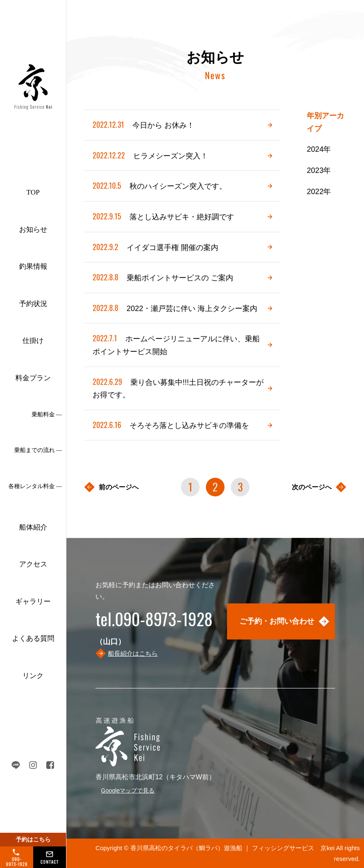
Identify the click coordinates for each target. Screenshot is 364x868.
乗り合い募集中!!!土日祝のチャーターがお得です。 (178, 387)
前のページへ (119, 487)
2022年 (319, 192)
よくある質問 (33, 638)
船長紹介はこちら (133, 653)
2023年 (319, 170)
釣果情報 (33, 266)
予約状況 (33, 304)
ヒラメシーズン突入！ (150, 155)
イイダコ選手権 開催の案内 (155, 247)
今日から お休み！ (143, 125)
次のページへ (312, 487)
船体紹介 (33, 527)
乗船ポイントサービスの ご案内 (163, 277)
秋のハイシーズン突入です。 (160, 186)
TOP (33, 192)
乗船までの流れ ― (38, 450)
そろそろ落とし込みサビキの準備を (171, 425)
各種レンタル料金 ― (35, 486)
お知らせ (33, 230)
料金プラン (33, 378)
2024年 (319, 149)
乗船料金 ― (47, 415)
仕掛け (33, 341)
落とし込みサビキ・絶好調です (163, 216)
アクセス (33, 564)
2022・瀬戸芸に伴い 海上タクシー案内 (175, 308)
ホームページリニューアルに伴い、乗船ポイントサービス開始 (176, 344)
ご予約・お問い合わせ (277, 621)
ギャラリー (33, 602)
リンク (33, 676)
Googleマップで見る (128, 790)
